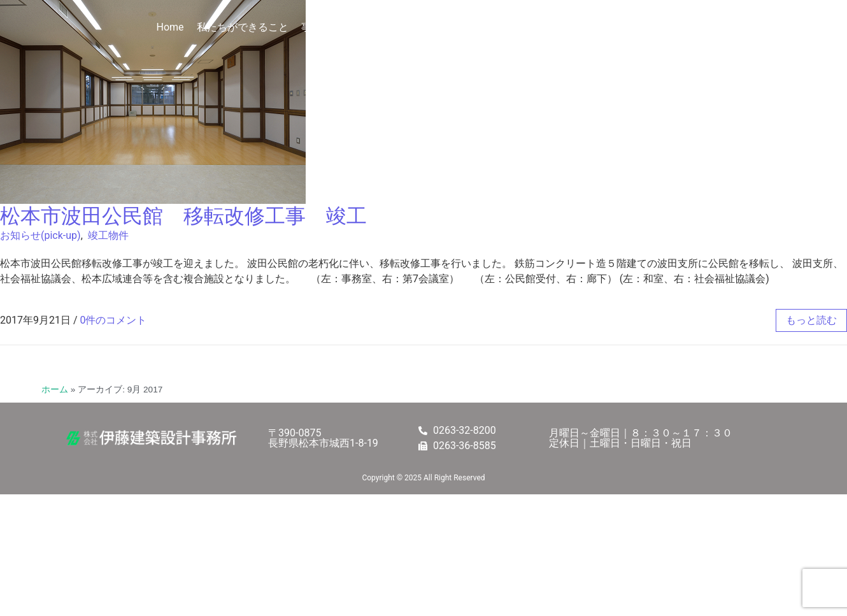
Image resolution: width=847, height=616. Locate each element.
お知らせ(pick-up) (40, 235)
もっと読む (811, 320)
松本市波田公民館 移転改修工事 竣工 (183, 216)
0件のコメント (114, 320)
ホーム (55, 390)
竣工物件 (108, 235)
